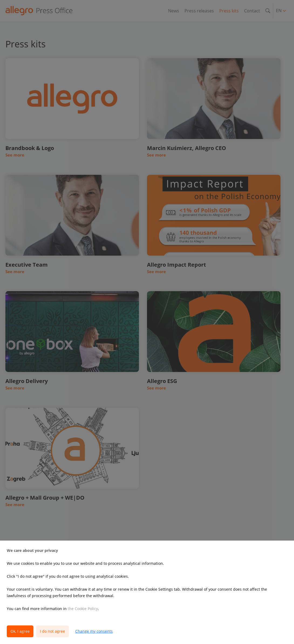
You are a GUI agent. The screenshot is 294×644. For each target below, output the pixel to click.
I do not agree (52, 631)
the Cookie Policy (83, 609)
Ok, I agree (20, 631)
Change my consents (94, 631)
